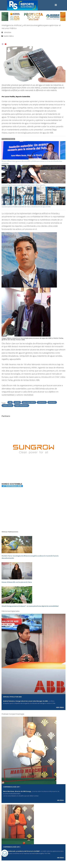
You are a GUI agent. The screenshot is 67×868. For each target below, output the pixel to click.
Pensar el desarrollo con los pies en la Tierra (17, 582)
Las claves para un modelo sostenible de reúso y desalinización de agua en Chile (26, 207)
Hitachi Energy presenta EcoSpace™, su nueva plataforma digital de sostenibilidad (30, 606)
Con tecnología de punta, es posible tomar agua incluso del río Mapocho (24, 185)
